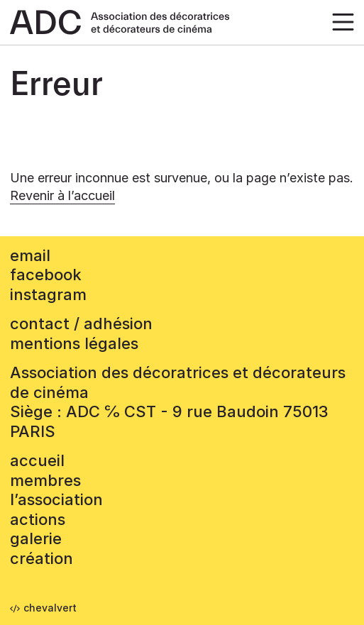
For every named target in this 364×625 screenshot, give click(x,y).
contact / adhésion (81, 323)
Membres (45, 480)
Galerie (36, 538)
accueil (37, 460)
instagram (48, 294)
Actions (38, 519)
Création (42, 558)
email (30, 255)
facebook (46, 275)
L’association (56, 499)
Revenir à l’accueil (62, 195)
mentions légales (74, 343)
